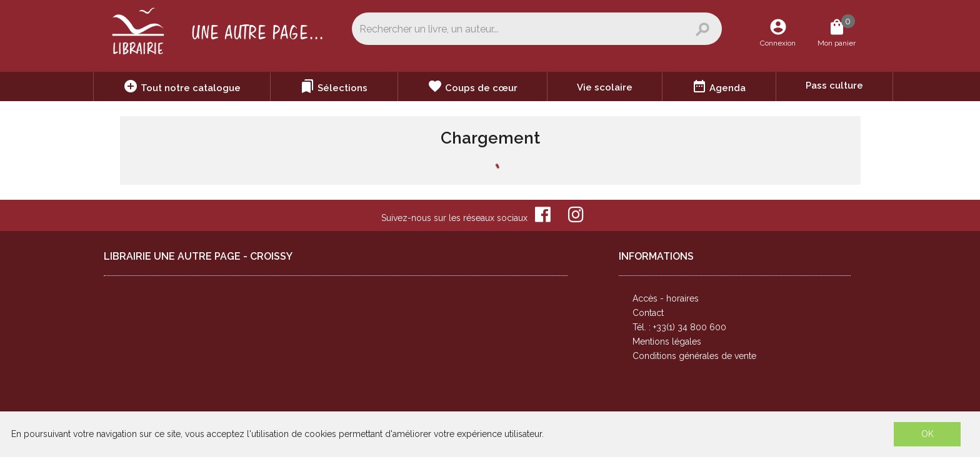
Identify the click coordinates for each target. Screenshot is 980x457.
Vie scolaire (605, 87)
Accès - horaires (666, 298)
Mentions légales (667, 342)
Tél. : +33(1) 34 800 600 (679, 327)
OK (927, 434)
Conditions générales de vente (694, 356)
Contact (648, 313)
